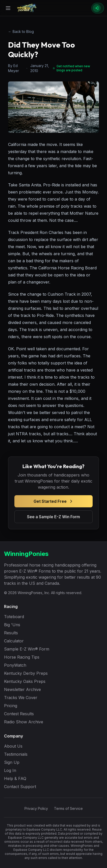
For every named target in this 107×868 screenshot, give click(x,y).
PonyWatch (15, 665)
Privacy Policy (36, 808)
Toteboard (14, 617)
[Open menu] (8, 8)
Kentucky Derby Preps (26, 673)
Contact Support (20, 787)
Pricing (11, 706)
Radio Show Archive (24, 722)
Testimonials (16, 754)
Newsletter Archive (22, 689)
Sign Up (12, 762)
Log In (10, 770)
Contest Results (19, 714)
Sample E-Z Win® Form (27, 649)
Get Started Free (54, 501)
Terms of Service (68, 808)
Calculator (14, 641)
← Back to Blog (21, 31)
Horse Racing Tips (22, 657)
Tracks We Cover (21, 698)
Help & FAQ (15, 778)
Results (11, 633)
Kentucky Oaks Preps (25, 681)
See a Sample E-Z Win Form (54, 517)
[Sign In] (98, 8)
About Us (13, 746)
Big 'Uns (12, 625)
